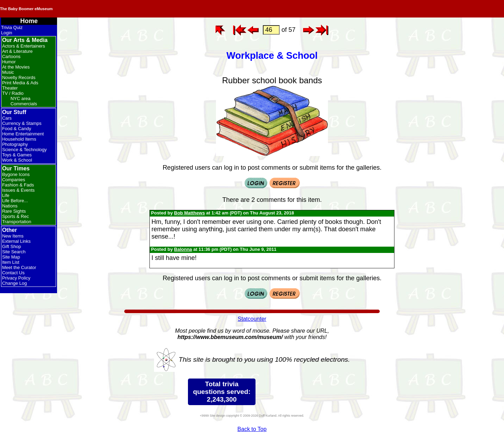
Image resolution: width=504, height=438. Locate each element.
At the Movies (16, 67)
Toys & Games (17, 155)
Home (29, 21)
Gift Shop (12, 246)
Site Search (14, 252)
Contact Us (13, 273)
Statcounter (252, 319)
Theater (10, 88)
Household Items (19, 139)
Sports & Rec (16, 216)
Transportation (17, 222)
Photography (15, 144)
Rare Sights (14, 211)
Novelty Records (19, 77)
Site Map (11, 257)
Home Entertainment (23, 134)
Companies (14, 180)
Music (8, 72)
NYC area (20, 98)
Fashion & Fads (18, 185)
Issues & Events (18, 190)
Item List (11, 262)
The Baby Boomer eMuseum (94, 9)
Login (7, 33)
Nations (10, 206)
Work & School (17, 160)
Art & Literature (17, 51)
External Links (16, 241)
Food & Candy (17, 129)
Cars (7, 118)
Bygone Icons (16, 174)
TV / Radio (13, 93)
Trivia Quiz (12, 27)
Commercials (24, 104)
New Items (13, 236)
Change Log (15, 283)
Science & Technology (24, 150)
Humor (9, 62)
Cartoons (11, 56)
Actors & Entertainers (24, 46)
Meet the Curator (19, 267)
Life (6, 195)
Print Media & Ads (20, 83)
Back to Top (252, 429)
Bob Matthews (189, 213)
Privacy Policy (16, 278)
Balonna (183, 249)
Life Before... (15, 201)
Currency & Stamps (22, 123)
